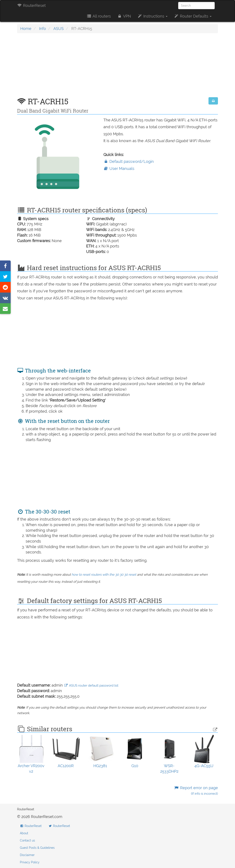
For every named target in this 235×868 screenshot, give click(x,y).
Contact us (27, 840)
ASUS (59, 29)
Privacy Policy (30, 862)
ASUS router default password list (91, 686)
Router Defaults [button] (193, 16)
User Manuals (119, 168)
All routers (99, 16)
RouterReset (31, 5)
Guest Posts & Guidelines (37, 848)
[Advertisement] (117, 67)
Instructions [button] (152, 16)
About (24, 833)
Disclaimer (27, 855)
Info (43, 29)
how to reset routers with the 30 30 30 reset (104, 575)
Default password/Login (129, 161)
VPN (124, 16)
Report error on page (196, 791)
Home (26, 29)
